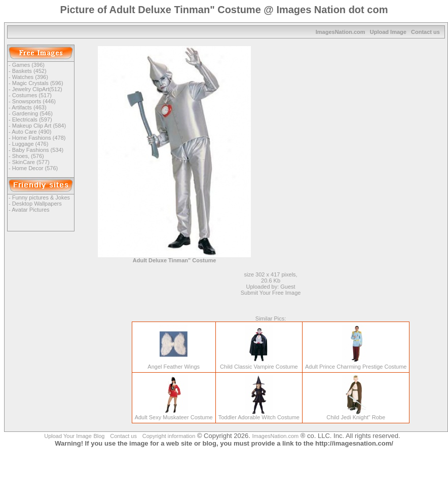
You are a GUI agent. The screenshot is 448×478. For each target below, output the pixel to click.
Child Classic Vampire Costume (259, 364)
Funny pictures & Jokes (41, 197)
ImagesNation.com (341, 32)
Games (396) (28, 65)
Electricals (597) (32, 119)
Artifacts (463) (29, 107)
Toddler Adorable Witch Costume (259, 415)
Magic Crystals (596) (38, 83)
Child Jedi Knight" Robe (356, 415)
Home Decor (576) (35, 168)
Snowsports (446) (34, 101)
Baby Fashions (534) (38, 150)
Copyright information (169, 436)
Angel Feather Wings (174, 364)
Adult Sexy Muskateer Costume (174, 415)
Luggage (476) (30, 144)
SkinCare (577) (31, 162)
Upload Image (388, 32)
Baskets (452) (29, 71)
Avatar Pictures (30, 210)
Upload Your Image (68, 436)
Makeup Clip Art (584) (39, 126)
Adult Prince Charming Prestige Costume (356, 364)
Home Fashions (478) (39, 138)
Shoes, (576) (28, 156)
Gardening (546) (32, 113)
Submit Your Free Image (271, 293)
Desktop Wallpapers (37, 204)
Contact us (425, 32)
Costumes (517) (32, 95)
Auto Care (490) (31, 132)
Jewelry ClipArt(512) (37, 89)
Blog (99, 436)
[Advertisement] (358, 117)
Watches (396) (30, 77)
